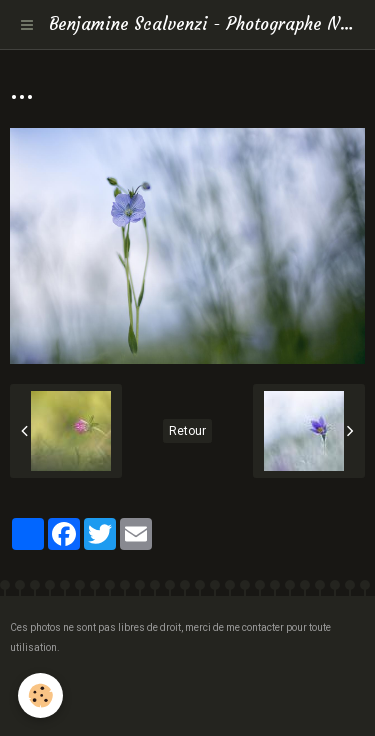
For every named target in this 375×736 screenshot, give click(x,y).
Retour (187, 431)
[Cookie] (40, 695)
